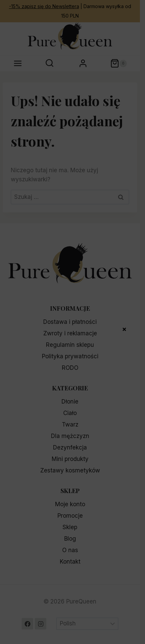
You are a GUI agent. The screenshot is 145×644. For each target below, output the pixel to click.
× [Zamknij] (124, 329)
